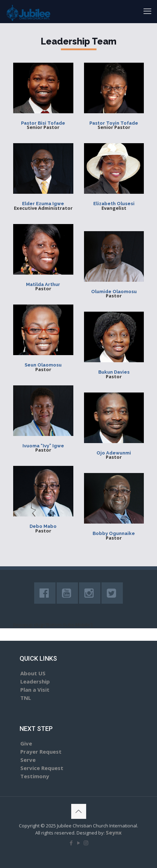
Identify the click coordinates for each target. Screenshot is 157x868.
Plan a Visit (35, 690)
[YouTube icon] (78, 843)
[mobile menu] (147, 11)
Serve (28, 760)
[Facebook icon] (71, 843)
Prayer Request (41, 752)
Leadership (35, 681)
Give (26, 743)
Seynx (114, 832)
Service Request (42, 768)
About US (33, 673)
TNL (26, 698)
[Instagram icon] (86, 843)
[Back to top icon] (79, 811)
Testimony (35, 776)
